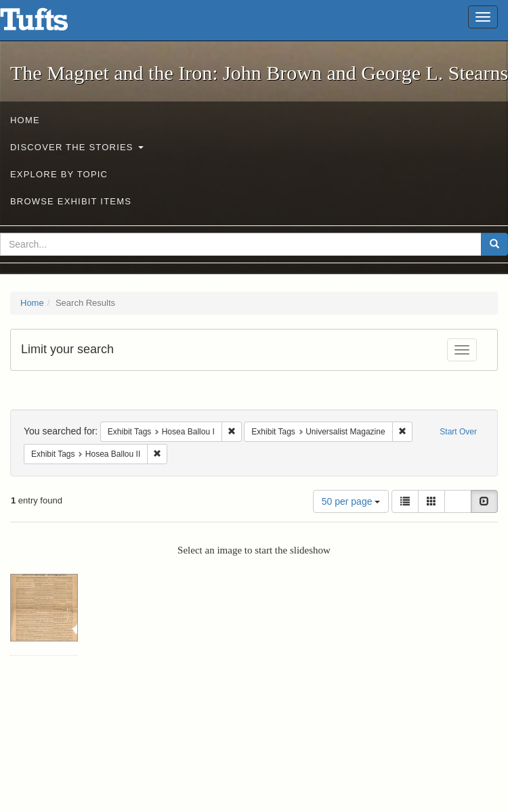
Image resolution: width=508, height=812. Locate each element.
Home (25, 120)
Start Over (458, 432)
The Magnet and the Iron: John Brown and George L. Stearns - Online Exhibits (51, 24)
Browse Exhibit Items (71, 201)
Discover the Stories (77, 147)
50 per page (351, 501)
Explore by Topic (59, 174)
